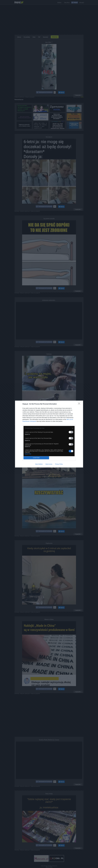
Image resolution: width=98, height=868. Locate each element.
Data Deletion (39, 464)
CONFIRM (36, 458)
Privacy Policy (59, 464)
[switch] (71, 432)
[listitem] (49, 428)
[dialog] (49, 434)
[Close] (80, 404)
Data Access (49, 464)
